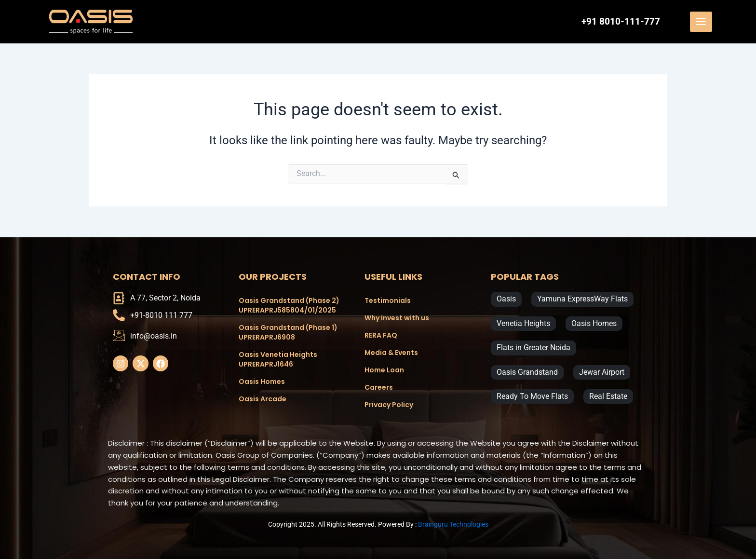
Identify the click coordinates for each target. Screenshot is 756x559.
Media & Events (391, 353)
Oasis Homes (262, 382)
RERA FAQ (381, 335)
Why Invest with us (397, 318)
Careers (379, 387)
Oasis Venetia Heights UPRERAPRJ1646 (278, 359)
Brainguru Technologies (453, 524)
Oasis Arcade (263, 399)
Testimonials (388, 300)
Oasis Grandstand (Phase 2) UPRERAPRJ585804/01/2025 (289, 305)
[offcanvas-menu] (701, 22)
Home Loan (384, 370)
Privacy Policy (389, 405)
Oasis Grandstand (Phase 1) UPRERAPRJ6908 (288, 332)
